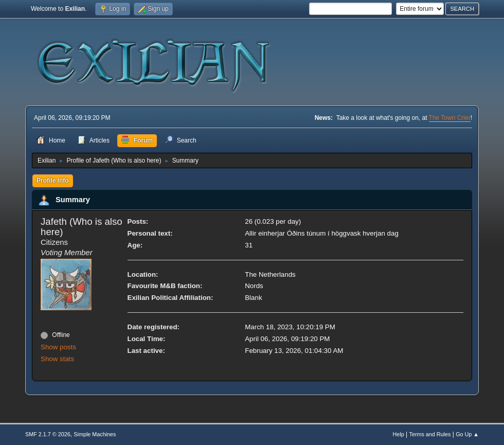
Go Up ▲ (467, 434)
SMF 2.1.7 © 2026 (48, 434)
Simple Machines (95, 434)
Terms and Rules (430, 434)
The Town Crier (450, 118)
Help (399, 434)
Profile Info (53, 181)
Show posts (58, 347)
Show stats (57, 359)
